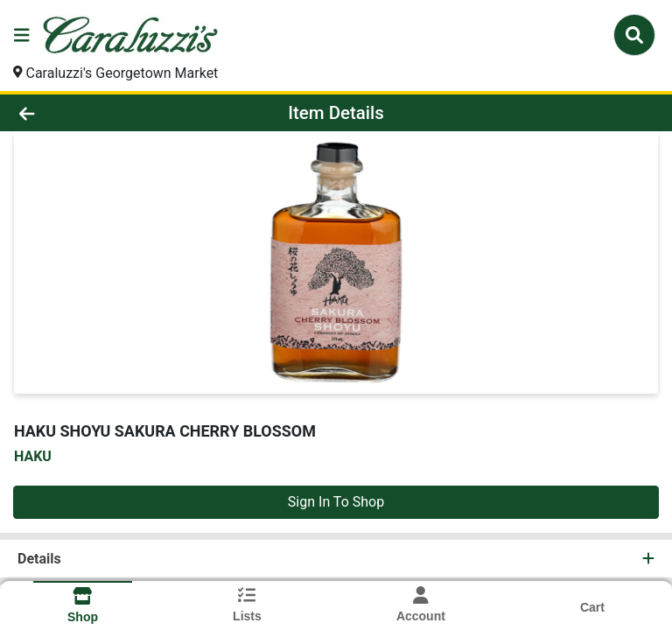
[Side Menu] (22, 35)
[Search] (634, 35)
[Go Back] (94, 113)
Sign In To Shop (336, 502)
